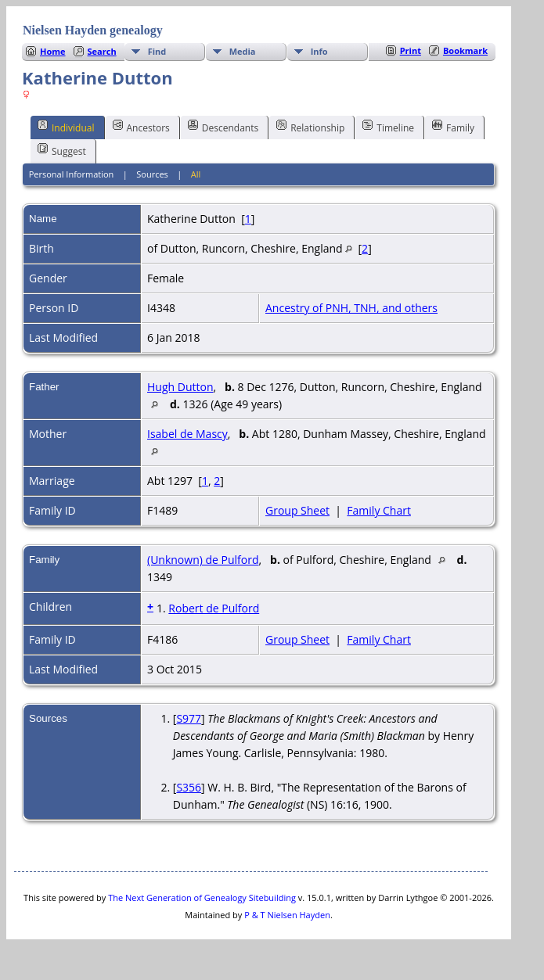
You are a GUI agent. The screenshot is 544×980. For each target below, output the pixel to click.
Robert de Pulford (214, 608)
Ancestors (141, 127)
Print (411, 50)
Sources (152, 174)
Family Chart (379, 510)
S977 (189, 718)
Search (102, 51)
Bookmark (465, 50)
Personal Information (72, 174)
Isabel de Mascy (187, 434)
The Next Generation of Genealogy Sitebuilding (202, 897)
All (196, 174)
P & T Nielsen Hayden (287, 915)
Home (53, 51)
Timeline (388, 127)
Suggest (62, 150)
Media (243, 51)
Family (453, 127)
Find (157, 51)
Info (319, 51)
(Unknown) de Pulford (203, 560)
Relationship (310, 127)
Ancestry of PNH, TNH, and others (351, 308)
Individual (66, 127)
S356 (189, 787)
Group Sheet (297, 510)
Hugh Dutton (180, 387)
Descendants (223, 127)
